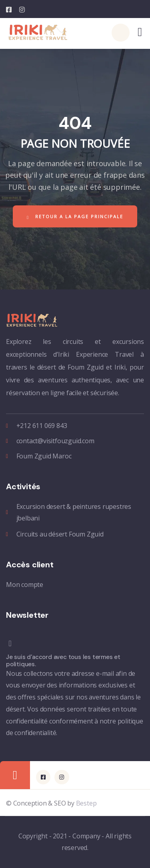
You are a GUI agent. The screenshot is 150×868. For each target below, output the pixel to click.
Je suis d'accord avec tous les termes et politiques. (63, 661)
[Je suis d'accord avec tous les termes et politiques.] (72, 643)
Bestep (86, 803)
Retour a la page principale (75, 217)
